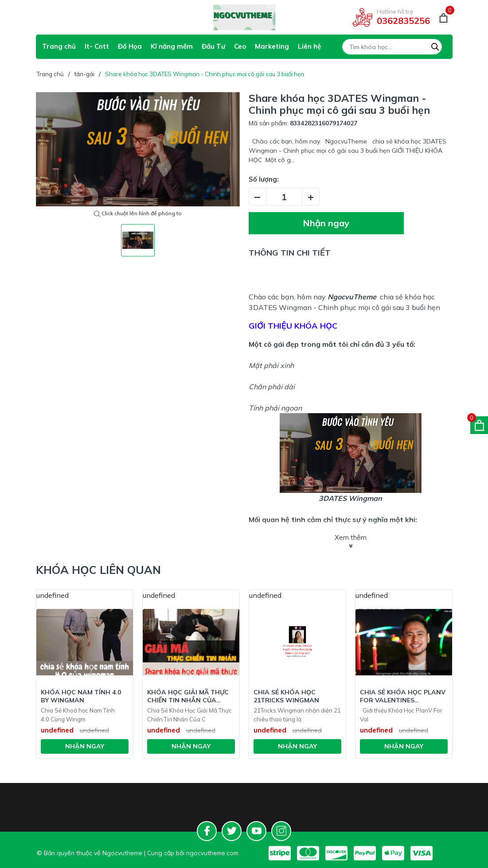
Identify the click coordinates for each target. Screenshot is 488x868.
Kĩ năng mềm (172, 46)
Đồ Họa (130, 46)
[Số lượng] (284, 197)
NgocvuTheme (352, 297)
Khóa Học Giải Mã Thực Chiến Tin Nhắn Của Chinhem (188, 696)
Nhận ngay (326, 223)
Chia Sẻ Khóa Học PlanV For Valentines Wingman (403, 696)
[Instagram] (281, 831)
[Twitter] (232, 831)
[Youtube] (256, 831)
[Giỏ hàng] (443, 17)
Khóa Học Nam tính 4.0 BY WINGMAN (81, 696)
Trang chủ (59, 46)
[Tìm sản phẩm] (392, 47)
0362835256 (403, 21)
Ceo (240, 46)
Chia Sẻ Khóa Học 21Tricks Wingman (286, 696)
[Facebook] (207, 831)
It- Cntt (97, 46)
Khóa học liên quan (98, 570)
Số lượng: (264, 179)
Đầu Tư (213, 46)
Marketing (272, 46)
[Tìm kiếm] (435, 46)
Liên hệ (309, 46)
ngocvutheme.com (212, 853)
